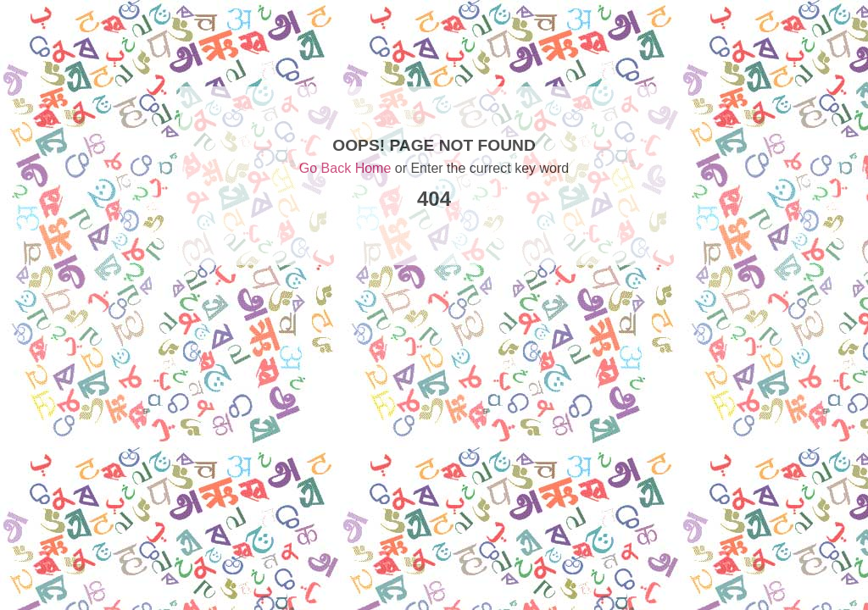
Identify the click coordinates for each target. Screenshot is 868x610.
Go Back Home (345, 168)
